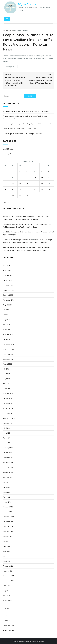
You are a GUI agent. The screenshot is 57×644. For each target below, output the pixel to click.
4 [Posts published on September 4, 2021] (41, 172)
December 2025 (8, 285)
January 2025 (7, 339)
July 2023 (6, 428)
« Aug (5, 202)
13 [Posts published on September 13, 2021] (5, 183)
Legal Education (8, 149)
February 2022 (8, 507)
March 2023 (7, 443)
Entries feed (7, 621)
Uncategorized (10, 67)
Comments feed (8, 626)
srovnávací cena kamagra (12, 216)
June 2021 (6, 546)
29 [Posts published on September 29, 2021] (20, 195)
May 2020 (6, 591)
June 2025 (6, 315)
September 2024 (9, 359)
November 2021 (9, 522)
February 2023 (8, 448)
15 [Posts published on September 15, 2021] (20, 183)
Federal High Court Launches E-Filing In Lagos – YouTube (22, 134)
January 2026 (7, 280)
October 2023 (8, 413)
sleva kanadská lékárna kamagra (15, 247)
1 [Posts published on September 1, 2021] (20, 172)
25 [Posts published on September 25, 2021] (42, 189)
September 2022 (9, 472)
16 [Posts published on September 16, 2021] (27, 183)
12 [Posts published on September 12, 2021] (49, 178)
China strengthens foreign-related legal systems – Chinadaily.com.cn (27, 124)
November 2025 (9, 290)
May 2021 (6, 551)
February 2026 (8, 275)
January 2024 (7, 398)
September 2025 (9, 300)
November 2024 (9, 349)
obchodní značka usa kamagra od (15, 224)
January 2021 (7, 571)
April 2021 (7, 556)
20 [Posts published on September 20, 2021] (5, 189)
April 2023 (7, 438)
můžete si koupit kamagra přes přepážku (17, 240)
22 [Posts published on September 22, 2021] (20, 189)
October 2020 (8, 586)
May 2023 (6, 433)
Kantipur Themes (38, 641)
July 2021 (6, 541)
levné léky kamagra (10, 232)
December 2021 (8, 517)
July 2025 (6, 310)
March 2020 (7, 600)
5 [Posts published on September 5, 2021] (49, 172)
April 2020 (7, 595)
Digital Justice (27, 4)
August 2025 (7, 305)
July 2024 (6, 369)
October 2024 (8, 354)
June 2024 (6, 374)
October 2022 (8, 467)
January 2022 (7, 512)
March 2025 (7, 329)
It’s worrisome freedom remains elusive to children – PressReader (26, 111)
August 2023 (7, 423)
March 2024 (7, 389)
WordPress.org (8, 630)
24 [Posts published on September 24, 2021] (35, 189)
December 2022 (8, 458)
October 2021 (8, 527)
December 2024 (8, 344)
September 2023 (9, 418)
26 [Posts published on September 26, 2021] (49, 189)
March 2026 (7, 270)
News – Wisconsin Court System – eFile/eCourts (20, 129)
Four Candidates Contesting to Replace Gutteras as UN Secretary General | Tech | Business (26, 117)
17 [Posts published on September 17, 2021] (35, 183)
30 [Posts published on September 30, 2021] (27, 195)
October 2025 (8, 295)
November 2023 (9, 408)
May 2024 (6, 379)
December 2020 (8, 576)
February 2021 (8, 566)
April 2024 (7, 384)
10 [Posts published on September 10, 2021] (35, 178)
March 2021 (7, 561)
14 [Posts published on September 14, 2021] (13, 183)
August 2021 (7, 536)
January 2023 (7, 453)
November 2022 (9, 462)
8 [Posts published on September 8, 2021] (20, 178)
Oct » (9, 202)
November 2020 (9, 581)
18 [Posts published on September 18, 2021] (42, 183)
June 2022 (6, 487)
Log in (5, 616)
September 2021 (9, 531)
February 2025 (8, 334)
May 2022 (6, 492)
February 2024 (8, 393)
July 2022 (6, 482)
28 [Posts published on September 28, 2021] (13, 195)
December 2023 (8, 403)
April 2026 (7, 265)
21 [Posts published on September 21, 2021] (13, 189)
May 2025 (6, 320)
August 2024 (7, 364)
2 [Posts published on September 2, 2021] (27, 172)
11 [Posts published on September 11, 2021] (42, 178)
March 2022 (7, 502)
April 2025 (7, 325)
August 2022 (7, 477)
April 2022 (7, 497)
